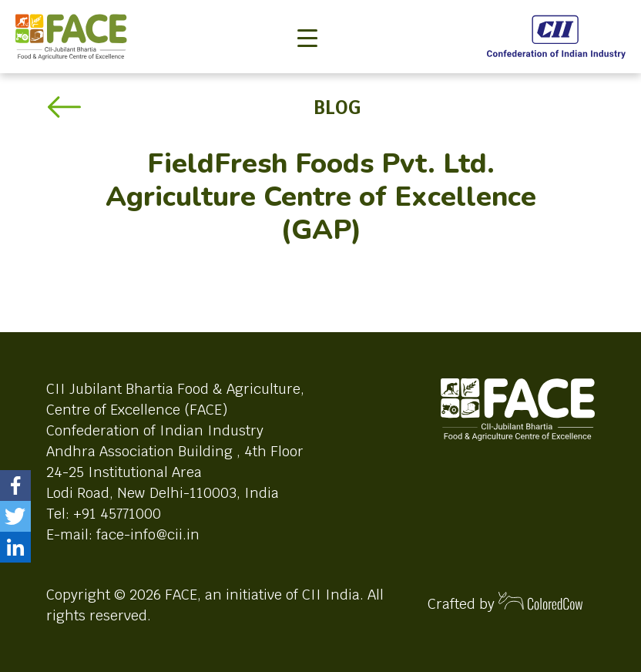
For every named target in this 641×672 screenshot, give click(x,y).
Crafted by (505, 602)
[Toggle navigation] (307, 12)
